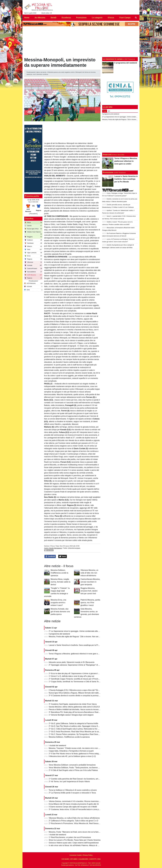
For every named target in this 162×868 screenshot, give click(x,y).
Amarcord (107, 155)
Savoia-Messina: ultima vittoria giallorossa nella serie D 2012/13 (74, 707)
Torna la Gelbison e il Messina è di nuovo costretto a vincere (73, 790)
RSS (99, 859)
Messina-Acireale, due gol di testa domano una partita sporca (60, 612)
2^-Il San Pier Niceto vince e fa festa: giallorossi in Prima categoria (75, 754)
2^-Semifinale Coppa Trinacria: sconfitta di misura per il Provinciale (75, 679)
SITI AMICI (74, 859)
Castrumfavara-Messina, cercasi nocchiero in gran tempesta (90, 582)
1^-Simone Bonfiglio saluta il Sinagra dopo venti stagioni (71, 715)
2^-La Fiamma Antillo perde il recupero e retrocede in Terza (72, 793)
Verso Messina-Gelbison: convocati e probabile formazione (72, 765)
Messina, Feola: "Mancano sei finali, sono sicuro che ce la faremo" (75, 832)
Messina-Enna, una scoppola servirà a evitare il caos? (58, 603)
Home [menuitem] (27, 18)
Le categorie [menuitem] (97, 18)
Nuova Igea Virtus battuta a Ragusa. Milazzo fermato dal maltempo (75, 693)
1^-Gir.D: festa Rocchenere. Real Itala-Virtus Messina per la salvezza (76, 732)
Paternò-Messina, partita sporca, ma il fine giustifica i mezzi (90, 603)
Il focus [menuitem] (111, 18)
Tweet (63, 556)
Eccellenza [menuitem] (66, 18)
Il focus (52, 546)
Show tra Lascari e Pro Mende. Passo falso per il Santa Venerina (75, 840)
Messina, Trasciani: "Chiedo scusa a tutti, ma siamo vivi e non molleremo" (78, 748)
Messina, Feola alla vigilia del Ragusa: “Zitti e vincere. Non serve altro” (77, 637)
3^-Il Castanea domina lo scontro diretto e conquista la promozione (75, 696)
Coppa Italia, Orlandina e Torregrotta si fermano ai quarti (71, 751)
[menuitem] (136, 18)
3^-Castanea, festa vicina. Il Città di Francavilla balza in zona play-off (76, 809)
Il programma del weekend (59, 634)
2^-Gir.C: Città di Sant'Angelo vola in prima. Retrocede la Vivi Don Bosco (78, 729)
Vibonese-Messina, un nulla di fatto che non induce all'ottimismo (89, 573)
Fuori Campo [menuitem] (125, 18)
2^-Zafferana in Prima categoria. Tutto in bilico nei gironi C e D (73, 821)
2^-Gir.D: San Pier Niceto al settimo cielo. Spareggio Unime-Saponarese (78, 726)
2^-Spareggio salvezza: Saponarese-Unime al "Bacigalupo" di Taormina (77, 665)
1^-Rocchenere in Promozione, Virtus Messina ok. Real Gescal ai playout (78, 823)
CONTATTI (93, 859)
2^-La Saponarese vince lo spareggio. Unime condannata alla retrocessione (79, 631)
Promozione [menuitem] (81, 18)
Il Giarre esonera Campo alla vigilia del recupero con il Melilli (73, 807)
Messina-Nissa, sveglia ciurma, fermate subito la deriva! (60, 582)
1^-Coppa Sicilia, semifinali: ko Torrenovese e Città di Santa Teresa (75, 682)
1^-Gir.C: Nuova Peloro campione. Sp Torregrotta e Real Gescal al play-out (79, 734)
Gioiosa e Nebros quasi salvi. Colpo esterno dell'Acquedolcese (74, 843)
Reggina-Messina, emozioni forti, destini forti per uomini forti (89, 591)
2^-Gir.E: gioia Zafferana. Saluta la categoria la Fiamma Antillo (73, 723)
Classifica (29, 219)
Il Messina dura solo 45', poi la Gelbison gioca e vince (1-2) (72, 756)
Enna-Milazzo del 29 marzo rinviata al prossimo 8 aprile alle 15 (74, 804)
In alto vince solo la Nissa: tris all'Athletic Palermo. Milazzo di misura (76, 845)
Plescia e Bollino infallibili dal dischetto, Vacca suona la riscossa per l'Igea (78, 709)
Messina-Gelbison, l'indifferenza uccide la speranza (59, 573)
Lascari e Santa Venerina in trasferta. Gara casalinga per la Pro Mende (77, 645)
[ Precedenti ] (33, 214)
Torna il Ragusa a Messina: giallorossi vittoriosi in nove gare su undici (76, 654)
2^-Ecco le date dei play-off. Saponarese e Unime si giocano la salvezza (78, 673)
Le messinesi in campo (113, 59)
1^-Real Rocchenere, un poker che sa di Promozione (70, 837)
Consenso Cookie (75, 855)
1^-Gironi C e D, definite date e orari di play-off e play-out (71, 676)
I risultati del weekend (57, 746)
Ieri (109, 111)
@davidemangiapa (74, 548)
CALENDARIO (83, 859)
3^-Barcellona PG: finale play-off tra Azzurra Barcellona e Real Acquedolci (78, 712)
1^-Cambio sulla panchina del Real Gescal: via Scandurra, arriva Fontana (78, 779)
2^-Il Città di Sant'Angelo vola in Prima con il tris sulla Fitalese (73, 770)
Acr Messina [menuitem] (40, 18)
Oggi (105, 111)
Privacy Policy (88, 855)
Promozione (108, 172)
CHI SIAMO (65, 859)
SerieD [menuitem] (53, 18)
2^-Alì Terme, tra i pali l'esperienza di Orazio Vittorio (69, 782)
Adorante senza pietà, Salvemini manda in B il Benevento (71, 662)
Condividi (50, 556)
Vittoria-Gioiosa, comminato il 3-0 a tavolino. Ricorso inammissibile (75, 801)
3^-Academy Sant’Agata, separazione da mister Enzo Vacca (73, 704)
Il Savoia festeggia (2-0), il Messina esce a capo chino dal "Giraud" (75, 690)
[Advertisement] (120, 137)
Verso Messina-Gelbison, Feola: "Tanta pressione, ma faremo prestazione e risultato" (83, 768)
